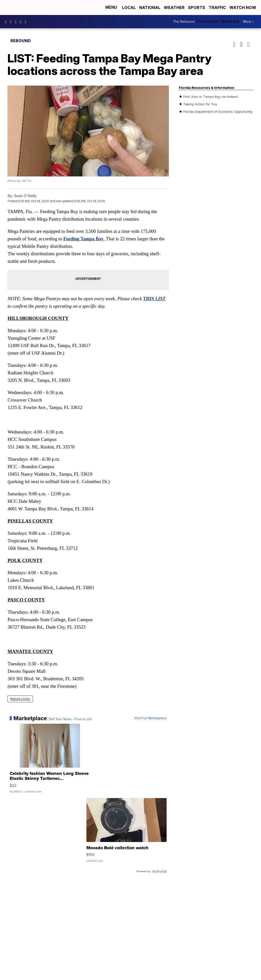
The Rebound (184, 22)
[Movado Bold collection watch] (127, 833)
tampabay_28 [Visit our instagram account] (12, 22)
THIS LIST (154, 299)
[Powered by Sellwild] (159, 871)
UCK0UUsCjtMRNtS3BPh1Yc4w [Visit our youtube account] (22, 22)
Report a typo (20, 699)
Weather (174, 7)
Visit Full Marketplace (150, 718)
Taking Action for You (200, 104)
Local (129, 7)
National (150, 7)
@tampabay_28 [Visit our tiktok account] (27, 22)
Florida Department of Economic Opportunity (217, 112)
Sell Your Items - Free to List (70, 719)
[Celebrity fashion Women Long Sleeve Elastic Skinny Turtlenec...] (50, 761)
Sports (197, 7)
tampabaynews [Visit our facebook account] (7, 22)
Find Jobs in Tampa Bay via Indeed (210, 97)
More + (248, 22)
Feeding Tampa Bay (83, 239)
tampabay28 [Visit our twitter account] (17, 22)
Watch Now (243, 7)
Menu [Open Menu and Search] (111, 7)
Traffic (217, 7)
